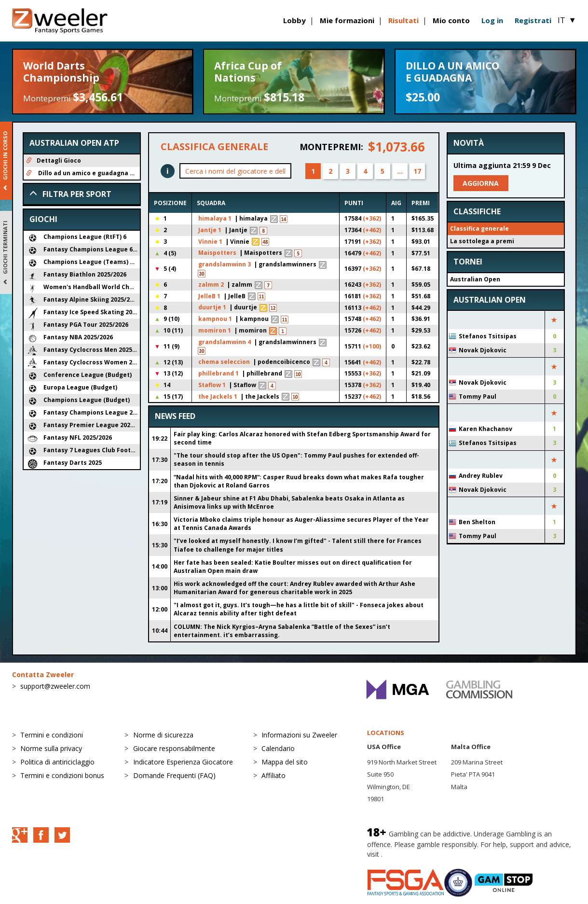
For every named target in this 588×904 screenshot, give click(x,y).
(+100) (372, 346)
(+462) (372, 230)
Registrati (533, 20)
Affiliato (273, 775)
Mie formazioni (347, 20)
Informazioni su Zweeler (299, 735)
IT (567, 20)
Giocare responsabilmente (174, 748)
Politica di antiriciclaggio (57, 762)
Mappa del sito (285, 762)
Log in (492, 20)
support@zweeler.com (55, 686)
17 (417, 171)
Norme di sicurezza (163, 735)
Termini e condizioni (52, 735)
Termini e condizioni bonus (62, 775)
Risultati (403, 20)
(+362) (372, 218)
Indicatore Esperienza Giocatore (183, 762)
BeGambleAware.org (417, 854)
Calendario (278, 748)
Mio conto (451, 20)
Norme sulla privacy (51, 748)
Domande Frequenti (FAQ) (174, 775)
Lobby (294, 20)
